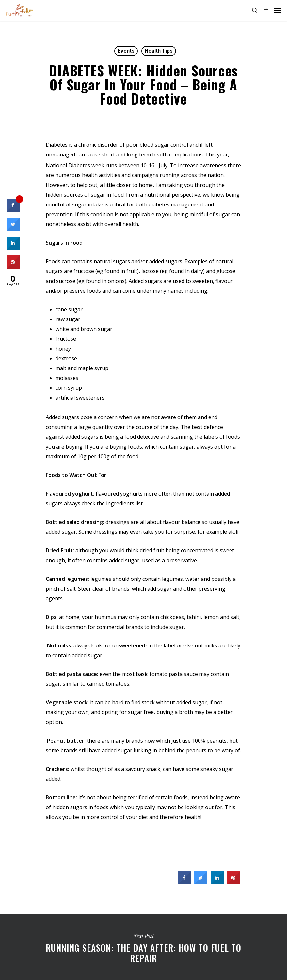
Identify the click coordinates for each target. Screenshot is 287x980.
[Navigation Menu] (278, 10)
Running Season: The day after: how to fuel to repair (143, 947)
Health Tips (159, 51)
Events (126, 51)
